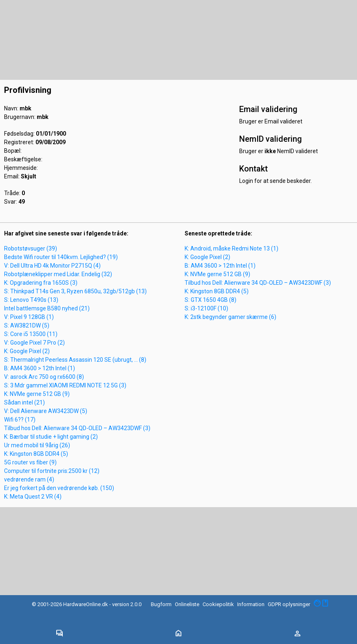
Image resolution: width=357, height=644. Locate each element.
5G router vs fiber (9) (30, 462)
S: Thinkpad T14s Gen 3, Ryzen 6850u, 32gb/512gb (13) (75, 291)
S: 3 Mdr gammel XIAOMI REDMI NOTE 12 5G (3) (65, 385)
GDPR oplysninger (289, 604)
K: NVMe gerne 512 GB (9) (37, 394)
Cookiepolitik (218, 604)
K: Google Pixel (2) (27, 351)
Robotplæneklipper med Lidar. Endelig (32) (58, 274)
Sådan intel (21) (24, 402)
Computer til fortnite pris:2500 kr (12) (52, 471)
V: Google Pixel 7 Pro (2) (34, 343)
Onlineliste (187, 604)
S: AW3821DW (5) (27, 325)
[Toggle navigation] (59, 634)
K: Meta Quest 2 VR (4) (33, 497)
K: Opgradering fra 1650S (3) (41, 283)
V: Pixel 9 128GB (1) (29, 317)
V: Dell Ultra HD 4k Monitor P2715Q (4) (52, 266)
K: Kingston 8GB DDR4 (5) (36, 454)
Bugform (161, 604)
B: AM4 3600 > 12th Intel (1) (40, 368)
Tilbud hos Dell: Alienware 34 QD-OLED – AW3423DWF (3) (77, 428)
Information (251, 604)
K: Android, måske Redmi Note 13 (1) (231, 248)
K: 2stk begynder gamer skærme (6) (230, 317)
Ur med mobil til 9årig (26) (37, 445)
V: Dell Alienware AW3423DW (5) (46, 411)
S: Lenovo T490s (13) (31, 300)
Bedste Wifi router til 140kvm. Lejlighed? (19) (61, 257)
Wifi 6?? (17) (20, 420)
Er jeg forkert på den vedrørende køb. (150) (59, 488)
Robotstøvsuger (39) (31, 248)
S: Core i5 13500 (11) (31, 334)
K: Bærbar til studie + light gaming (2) (51, 437)
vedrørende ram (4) (29, 479)
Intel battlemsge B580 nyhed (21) (47, 308)
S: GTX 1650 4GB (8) (210, 300)
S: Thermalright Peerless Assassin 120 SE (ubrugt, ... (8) (75, 360)
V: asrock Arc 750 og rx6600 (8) (44, 377)
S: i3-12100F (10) (206, 308)
